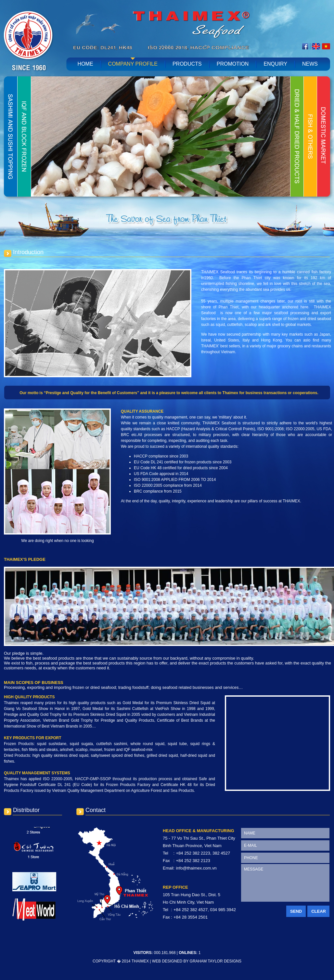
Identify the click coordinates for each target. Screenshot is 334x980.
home (85, 64)
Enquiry (275, 64)
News (310, 64)
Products (187, 64)
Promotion (233, 64)
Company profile (133, 64)
